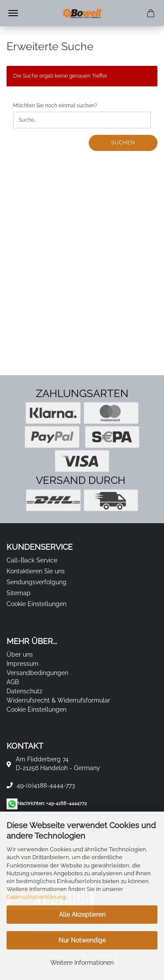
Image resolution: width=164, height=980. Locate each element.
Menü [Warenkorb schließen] (13, 13)
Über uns (20, 654)
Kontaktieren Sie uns (36, 571)
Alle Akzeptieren (82, 915)
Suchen (123, 143)
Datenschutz (24, 691)
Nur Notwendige (82, 940)
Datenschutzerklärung (36, 897)
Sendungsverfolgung (37, 582)
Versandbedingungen (37, 673)
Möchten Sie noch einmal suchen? (55, 106)
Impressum (23, 664)
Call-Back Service (32, 560)
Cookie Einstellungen (37, 604)
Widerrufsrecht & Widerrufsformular (58, 700)
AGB (13, 682)
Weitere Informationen (82, 963)
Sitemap (19, 593)
